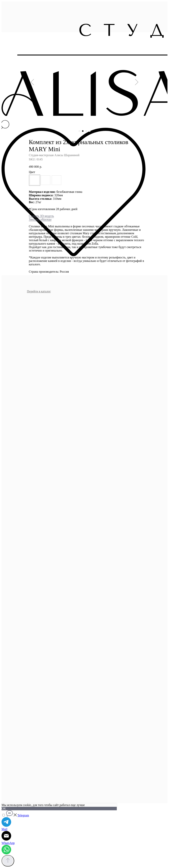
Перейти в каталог (39, 291)
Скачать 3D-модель (41, 216)
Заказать (34, 219)
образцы (46, 219)
